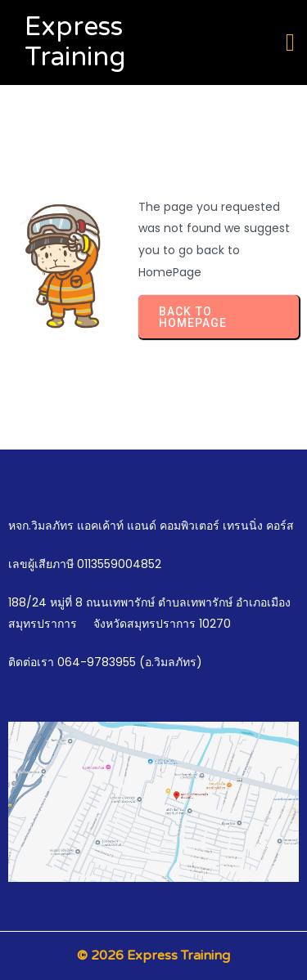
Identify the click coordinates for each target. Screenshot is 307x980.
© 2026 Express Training (153, 955)
